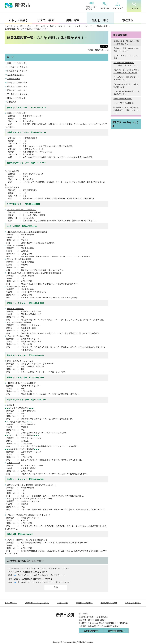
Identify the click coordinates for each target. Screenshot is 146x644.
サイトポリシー (11, 603)
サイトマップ (118, 6)
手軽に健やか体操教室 (16, 245)
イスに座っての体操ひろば (18, 336)
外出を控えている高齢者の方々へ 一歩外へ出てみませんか (126, 71)
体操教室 (11, 405)
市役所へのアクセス (84, 603)
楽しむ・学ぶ (100, 20)
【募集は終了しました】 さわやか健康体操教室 (27, 232)
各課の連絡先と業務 (109, 603)
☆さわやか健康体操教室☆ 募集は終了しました (126, 93)
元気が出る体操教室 (15, 309)
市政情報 (128, 20)
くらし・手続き (18, 20)
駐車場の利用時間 (91, 631)
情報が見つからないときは (125, 124)
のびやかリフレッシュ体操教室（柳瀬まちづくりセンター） (32, 485)
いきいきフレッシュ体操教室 (19, 322)
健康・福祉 (73, 20)
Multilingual (105, 6)
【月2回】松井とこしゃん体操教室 (21, 383)
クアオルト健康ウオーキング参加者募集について (27, 540)
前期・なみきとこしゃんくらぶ (20, 361)
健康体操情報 (102, 26)
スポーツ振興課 (14, 79)
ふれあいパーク (14, 463)
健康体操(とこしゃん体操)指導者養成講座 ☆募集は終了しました (126, 110)
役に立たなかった (58, 575)
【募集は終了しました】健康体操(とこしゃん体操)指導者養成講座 (34, 273)
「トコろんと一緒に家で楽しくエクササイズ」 (126, 78)
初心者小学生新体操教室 (17, 287)
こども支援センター (15, 75)
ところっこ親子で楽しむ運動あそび (22, 210)
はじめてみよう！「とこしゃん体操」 (126, 57)
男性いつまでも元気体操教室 (19, 259)
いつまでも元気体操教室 (124, 103)
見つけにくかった (63, 582)
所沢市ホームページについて (37, 603)
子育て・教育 (46, 20)
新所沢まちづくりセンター (18, 71)
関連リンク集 (63, 603)
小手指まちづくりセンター (18, 67)
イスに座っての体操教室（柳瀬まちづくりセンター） (29, 515)
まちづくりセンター (133, 603)
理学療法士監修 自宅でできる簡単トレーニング (126, 50)
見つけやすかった (25, 582)
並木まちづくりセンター (17, 86)
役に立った (22, 575)
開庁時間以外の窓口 (116, 631)
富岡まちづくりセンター (17, 83)
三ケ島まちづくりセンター (18, 94)
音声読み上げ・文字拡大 (91, 6)
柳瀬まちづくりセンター (17, 98)
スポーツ (88, 26)
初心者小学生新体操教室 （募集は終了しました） (125, 64)
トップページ (10, 26)
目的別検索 (134, 6)
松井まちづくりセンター (17, 90)
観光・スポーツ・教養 (45, 26)
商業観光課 (12, 102)
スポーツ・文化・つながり (69, 26)
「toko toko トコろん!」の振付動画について (126, 86)
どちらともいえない (39, 575)
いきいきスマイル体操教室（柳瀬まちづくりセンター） (30, 499)
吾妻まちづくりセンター (17, 63)
